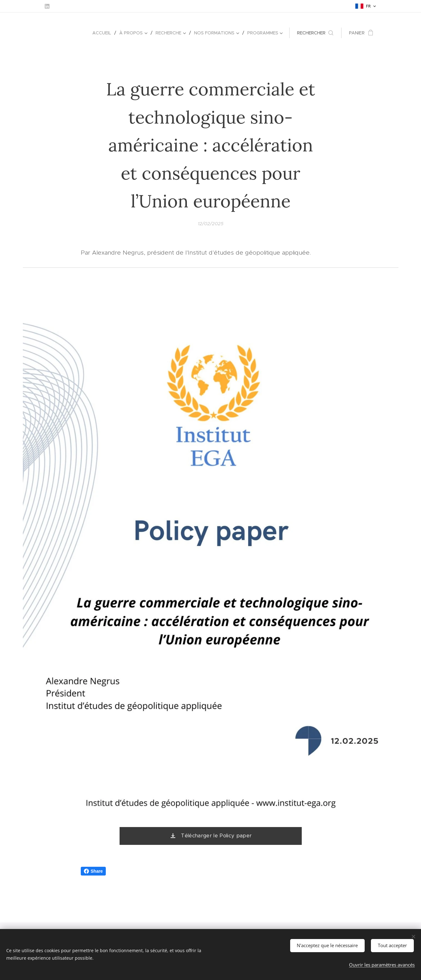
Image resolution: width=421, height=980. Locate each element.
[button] (315, 33)
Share (93, 871)
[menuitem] (103, 33)
